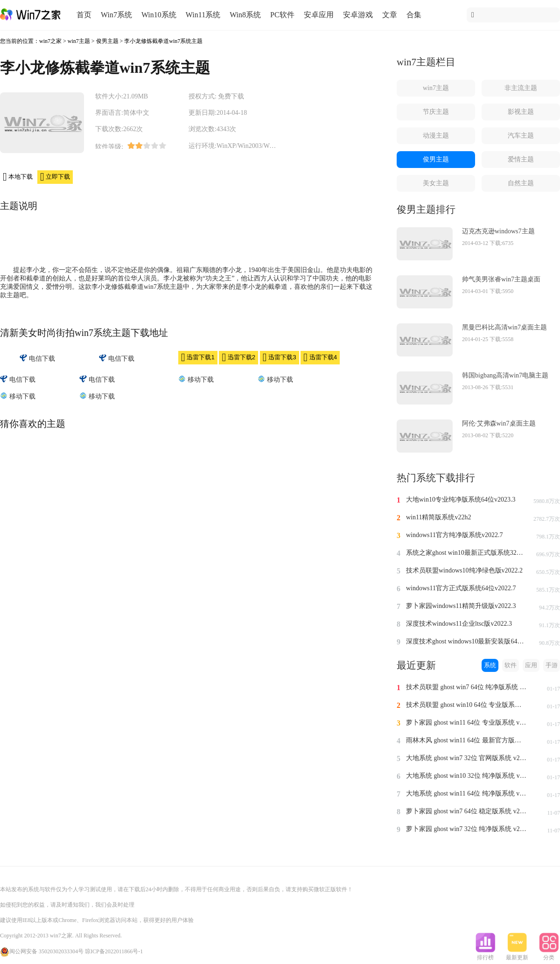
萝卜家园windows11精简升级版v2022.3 (461, 606)
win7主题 (79, 41)
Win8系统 (245, 15)
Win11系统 (203, 15)
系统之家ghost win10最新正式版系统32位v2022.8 (467, 553)
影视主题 (521, 112)
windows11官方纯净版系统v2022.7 (455, 535)
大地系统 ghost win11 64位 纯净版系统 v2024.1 (467, 793)
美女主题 (436, 183)
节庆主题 (436, 112)
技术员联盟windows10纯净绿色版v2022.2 (464, 570)
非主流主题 (521, 88)
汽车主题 (521, 136)
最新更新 (517, 955)
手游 (552, 665)
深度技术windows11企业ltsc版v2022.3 (459, 624)
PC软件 (282, 15)
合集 (414, 15)
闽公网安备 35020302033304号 (42, 951)
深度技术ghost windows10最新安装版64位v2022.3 (467, 641)
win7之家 (50, 41)
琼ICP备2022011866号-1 (114, 951)
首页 (84, 15)
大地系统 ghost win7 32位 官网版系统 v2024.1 (467, 758)
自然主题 (521, 183)
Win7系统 (116, 15)
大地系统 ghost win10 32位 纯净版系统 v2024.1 (467, 776)
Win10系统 (159, 15)
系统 (490, 665)
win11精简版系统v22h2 (438, 517)
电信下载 (37, 358)
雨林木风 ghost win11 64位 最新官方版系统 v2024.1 (467, 740)
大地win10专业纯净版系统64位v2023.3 (461, 499)
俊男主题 (107, 41)
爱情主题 (521, 159)
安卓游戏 (358, 15)
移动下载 (196, 379)
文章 (390, 15)
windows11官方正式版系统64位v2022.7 (461, 588)
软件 (511, 665)
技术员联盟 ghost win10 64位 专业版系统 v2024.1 (467, 705)
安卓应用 (319, 15)
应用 (531, 665)
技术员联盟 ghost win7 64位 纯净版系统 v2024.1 (467, 687)
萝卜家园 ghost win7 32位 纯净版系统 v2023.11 (467, 829)
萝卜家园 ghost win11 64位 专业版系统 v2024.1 (467, 723)
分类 (549, 955)
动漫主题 (436, 136)
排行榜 (485, 955)
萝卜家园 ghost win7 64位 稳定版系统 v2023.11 (467, 811)
